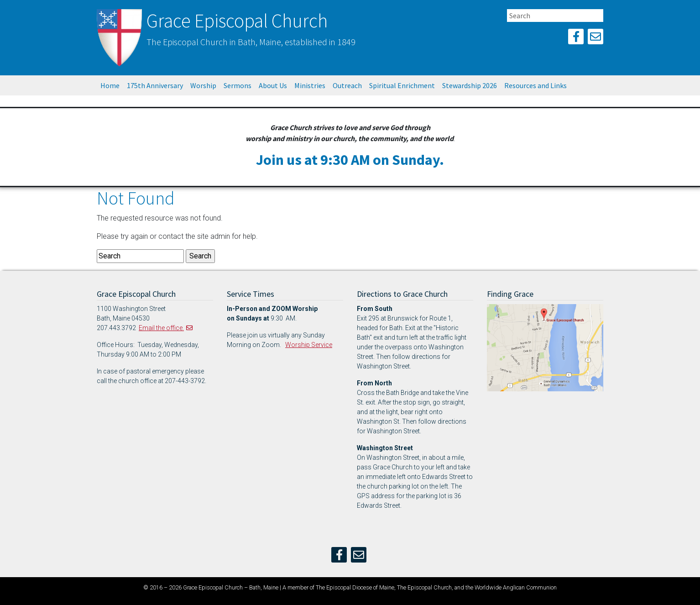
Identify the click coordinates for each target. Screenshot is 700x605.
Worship (203, 85)
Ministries (310, 85)
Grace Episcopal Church (237, 21)
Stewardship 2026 (470, 85)
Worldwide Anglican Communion (516, 587)
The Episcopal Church (424, 587)
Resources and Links (535, 85)
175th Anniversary (155, 85)
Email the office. (161, 328)
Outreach (347, 85)
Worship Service (309, 345)
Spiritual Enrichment (402, 85)
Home (110, 85)
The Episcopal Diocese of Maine (355, 587)
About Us (273, 85)
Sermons (238, 85)
